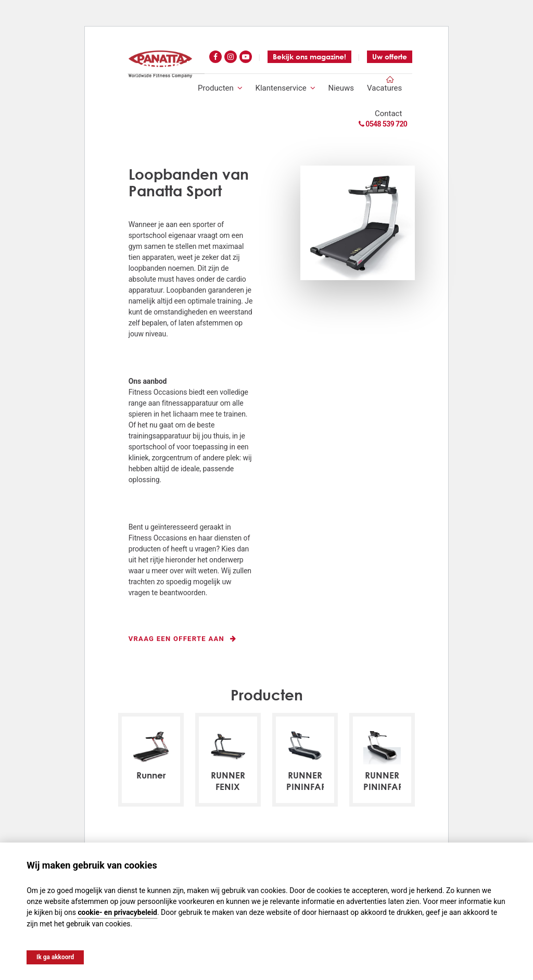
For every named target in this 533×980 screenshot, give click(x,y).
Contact (388, 114)
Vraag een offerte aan (182, 639)
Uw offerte (390, 56)
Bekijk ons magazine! (309, 56)
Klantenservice (285, 88)
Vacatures (384, 88)
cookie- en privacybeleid (118, 912)
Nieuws (341, 88)
